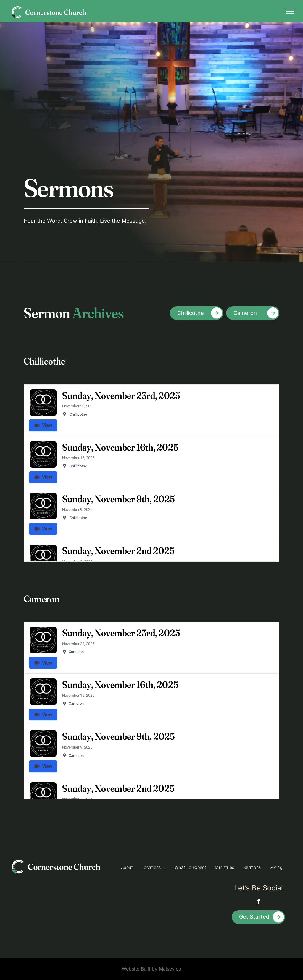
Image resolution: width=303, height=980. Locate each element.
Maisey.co (170, 969)
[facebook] (258, 902)
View (45, 663)
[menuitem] (127, 867)
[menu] (290, 11)
